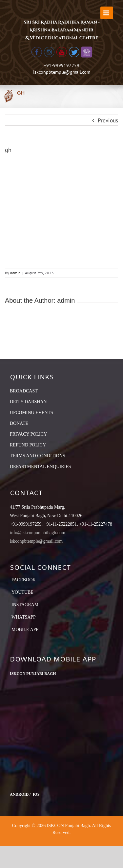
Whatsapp (24, 617)
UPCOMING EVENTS (31, 413)
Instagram (25, 605)
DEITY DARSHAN (28, 402)
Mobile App (25, 630)
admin (15, 273)
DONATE (19, 423)
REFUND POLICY (28, 445)
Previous (108, 120)
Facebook (24, 580)
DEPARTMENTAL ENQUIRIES (40, 467)
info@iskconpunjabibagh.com (38, 533)
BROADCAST (24, 391)
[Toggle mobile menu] (107, 13)
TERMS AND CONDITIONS (38, 456)
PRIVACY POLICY (28, 434)
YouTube (22, 592)
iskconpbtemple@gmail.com (62, 72)
